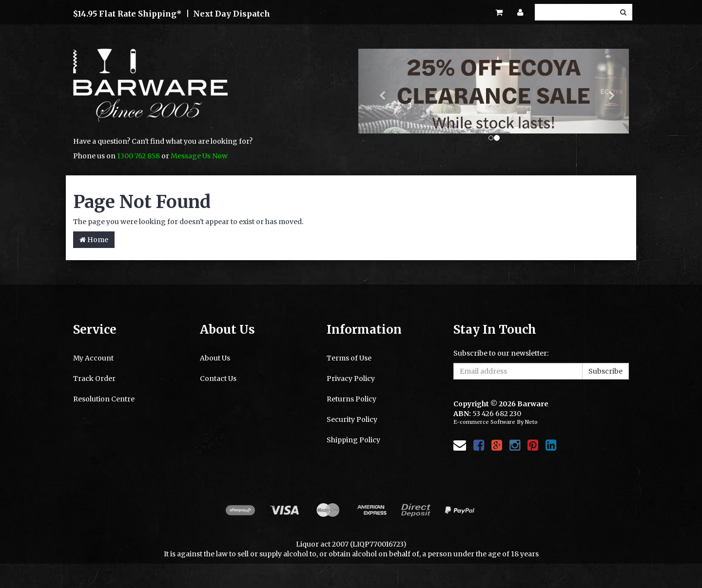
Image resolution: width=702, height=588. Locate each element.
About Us (215, 358)
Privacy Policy (351, 379)
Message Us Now (199, 156)
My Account (93, 358)
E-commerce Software (484, 422)
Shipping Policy (353, 440)
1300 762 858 (138, 156)
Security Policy (352, 419)
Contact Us (218, 379)
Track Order (94, 379)
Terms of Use (349, 358)
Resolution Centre (104, 399)
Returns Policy (351, 399)
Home (94, 240)
